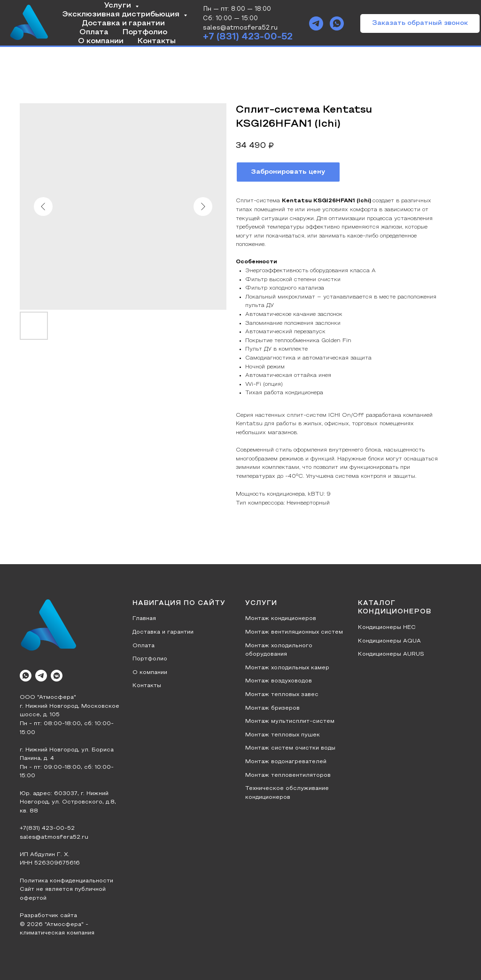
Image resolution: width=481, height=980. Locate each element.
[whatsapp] (337, 23)
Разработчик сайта (48, 916)
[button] (420, 23)
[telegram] (316, 23)
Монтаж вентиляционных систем (294, 632)
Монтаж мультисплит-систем (290, 721)
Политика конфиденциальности (66, 881)
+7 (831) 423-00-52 (248, 37)
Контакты (157, 41)
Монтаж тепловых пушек (283, 735)
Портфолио (145, 32)
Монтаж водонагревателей (286, 762)
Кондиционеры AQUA (389, 641)
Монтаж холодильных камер (287, 668)
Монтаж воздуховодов (279, 681)
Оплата (94, 32)
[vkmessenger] (57, 676)
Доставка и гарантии (123, 23)
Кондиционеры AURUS (391, 654)
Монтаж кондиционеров (281, 619)
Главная (144, 619)
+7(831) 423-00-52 (47, 828)
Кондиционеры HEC (387, 628)
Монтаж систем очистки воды (290, 748)
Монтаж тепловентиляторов (288, 775)
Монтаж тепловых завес (282, 695)
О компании (101, 41)
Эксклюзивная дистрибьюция (122, 15)
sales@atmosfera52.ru (54, 837)
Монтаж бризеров (272, 708)
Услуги (118, 6)
